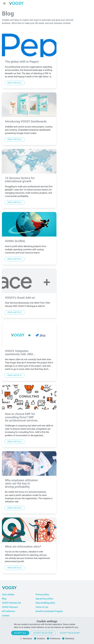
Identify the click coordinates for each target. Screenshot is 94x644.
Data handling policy (45, 603)
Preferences (54, 639)
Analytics (40, 639)
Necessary (26, 639)
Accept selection (43, 633)
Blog (4, 599)
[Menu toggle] (4, 3)
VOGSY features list (11, 603)
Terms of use (42, 607)
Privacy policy (42, 594)
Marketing (68, 639)
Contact (6, 616)
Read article (15, 83)
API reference (9, 611)
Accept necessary (70, 633)
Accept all (20, 633)
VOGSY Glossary (10, 607)
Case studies (8, 594)
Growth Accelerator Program (49, 611)
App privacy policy (44, 599)
